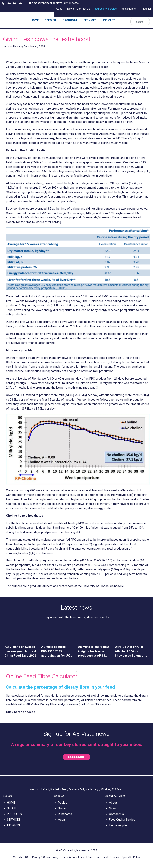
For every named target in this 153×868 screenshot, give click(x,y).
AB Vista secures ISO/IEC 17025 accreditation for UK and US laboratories (55, 651)
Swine (62, 808)
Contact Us (116, 814)
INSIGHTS (13, 825)
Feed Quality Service (122, 820)
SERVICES (14, 820)
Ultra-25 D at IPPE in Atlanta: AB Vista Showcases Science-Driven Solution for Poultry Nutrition (130, 651)
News (113, 808)
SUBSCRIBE (76, 757)
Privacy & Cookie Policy (45, 857)
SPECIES (13, 808)
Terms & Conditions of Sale (77, 857)
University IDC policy (107, 857)
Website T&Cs (21, 857)
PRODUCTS (14, 814)
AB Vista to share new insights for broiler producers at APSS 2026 (94, 651)
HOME (11, 803)
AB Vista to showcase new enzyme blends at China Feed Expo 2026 (21, 651)
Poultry (63, 803)
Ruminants (65, 814)
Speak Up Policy (131, 857)
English (147, 9)
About (113, 803)
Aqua (61, 820)
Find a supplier (118, 825)
